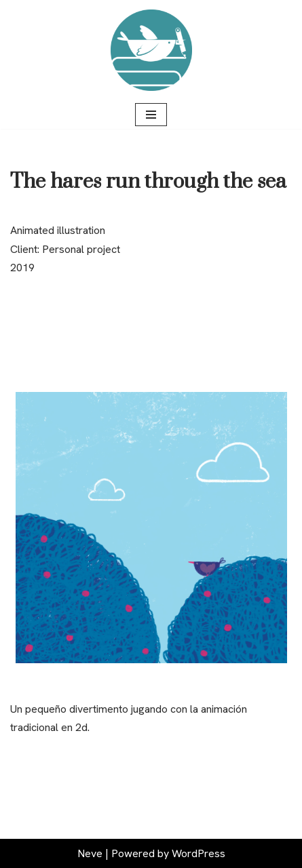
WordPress (199, 853)
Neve (90, 853)
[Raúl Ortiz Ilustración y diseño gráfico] (151, 50)
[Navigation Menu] (151, 115)
